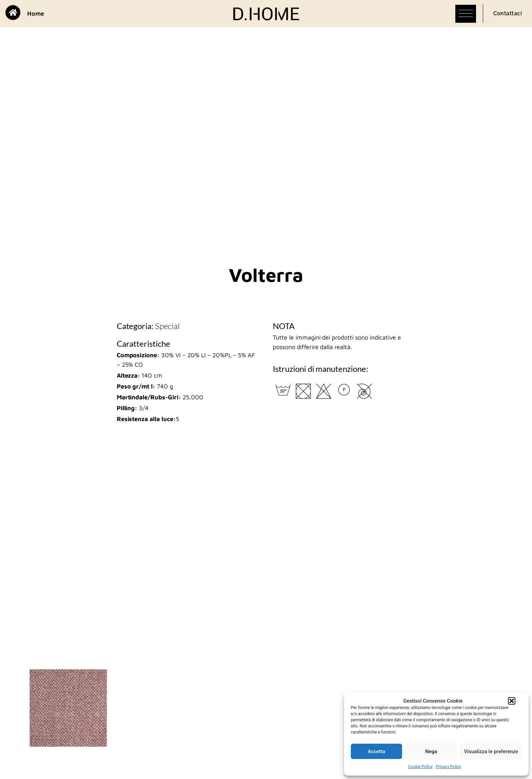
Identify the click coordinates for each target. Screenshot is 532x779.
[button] (512, 701)
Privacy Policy (449, 767)
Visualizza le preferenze (491, 751)
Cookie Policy (420, 767)
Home (36, 13)
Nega (431, 751)
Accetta (377, 751)
